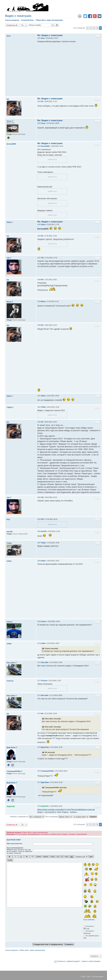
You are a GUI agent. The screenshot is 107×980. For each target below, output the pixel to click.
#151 (39, 38)
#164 (39, 497)
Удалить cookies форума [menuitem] (91, 961)
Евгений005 (11, 144)
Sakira (9, 222)
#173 (39, 695)
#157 (39, 258)
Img (66, 857)
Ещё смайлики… (90, 919)
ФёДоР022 (11, 806)
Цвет (91, 857)
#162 (39, 407)
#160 (39, 325)
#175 (39, 747)
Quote (39, 857)
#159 (39, 301)
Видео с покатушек (18, 16)
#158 (39, 280)
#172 (39, 681)
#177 (39, 782)
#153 (39, 123)
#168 (39, 561)
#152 (39, 101)
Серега (9, 622)
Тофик (9, 543)
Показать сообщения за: (27, 817)
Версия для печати (80, 16)
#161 (39, 396)
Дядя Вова (11, 747)
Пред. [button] (87, 28)
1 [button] (91, 28)
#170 (39, 643)
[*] (62, 857)
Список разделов (12, 950)
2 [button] (94, 28)
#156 (39, 236)
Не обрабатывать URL (91, 937)
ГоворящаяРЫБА (14, 771)
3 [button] (97, 28)
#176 (39, 771)
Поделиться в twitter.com (85, 16)
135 (8, 258)
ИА (8, 99)
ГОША (9, 407)
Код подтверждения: (15, 848)
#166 (39, 531)
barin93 (10, 532)
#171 (39, 662)
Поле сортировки (59, 817)
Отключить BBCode (89, 927)
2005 (84, 976)
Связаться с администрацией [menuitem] (68, 961)
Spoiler (46, 857)
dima (9, 36)
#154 (39, 146)
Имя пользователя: (15, 843)
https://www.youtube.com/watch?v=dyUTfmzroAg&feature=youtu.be (66, 809)
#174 (39, 714)
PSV (8, 519)
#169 (39, 621)
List (58, 857)
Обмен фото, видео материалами (32, 950)
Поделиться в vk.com (99, 16)
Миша (9, 302)
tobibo (9, 561)
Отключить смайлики (89, 932)
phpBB (50, 159)
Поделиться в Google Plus (95, 16)
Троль (9, 121)
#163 (39, 422)
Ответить (11, 25)
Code (52, 857)
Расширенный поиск (57, 25)
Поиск (53, 25)
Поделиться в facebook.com (90, 16)
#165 (39, 519)
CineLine (10, 681)
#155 (39, 225)
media (10, 860)
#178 (39, 806)
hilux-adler (11, 663)
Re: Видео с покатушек (50, 35)
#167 (39, 543)
